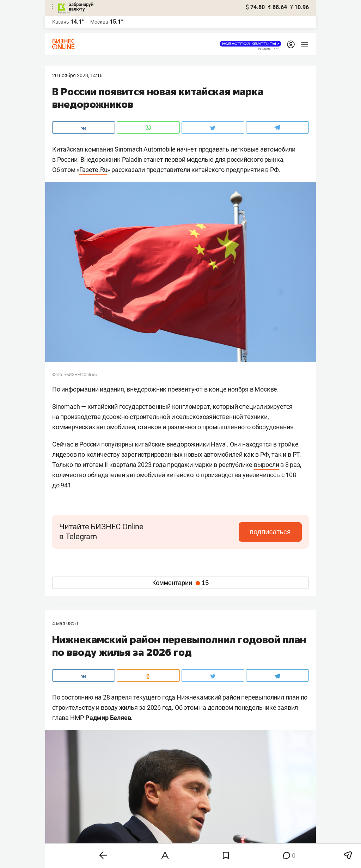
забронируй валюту (81, 7)
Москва (99, 22)
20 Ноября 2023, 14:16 (77, 75)
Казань (61, 22)
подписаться (272, 532)
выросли (267, 465)
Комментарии (180, 583)
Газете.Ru (93, 170)
